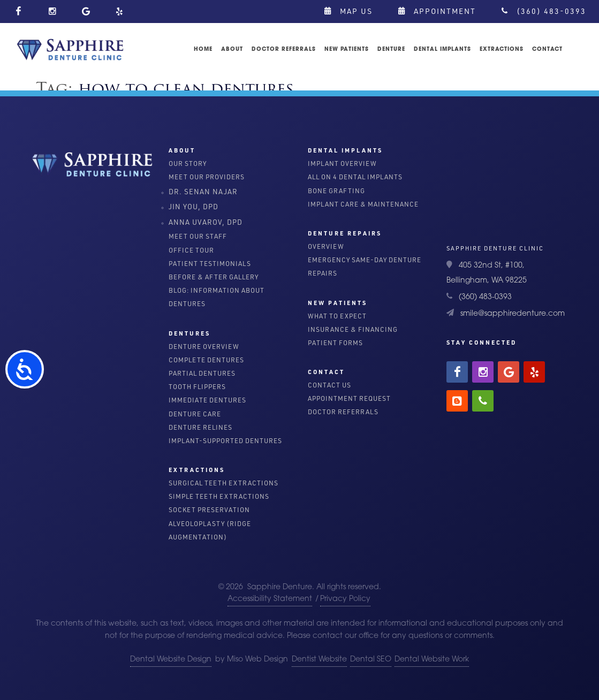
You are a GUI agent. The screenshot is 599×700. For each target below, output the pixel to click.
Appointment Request (349, 398)
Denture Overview (204, 347)
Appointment (437, 11)
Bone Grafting (336, 191)
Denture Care (195, 414)
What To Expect (337, 316)
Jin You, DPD (194, 206)
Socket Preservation (209, 510)
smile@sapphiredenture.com (513, 314)
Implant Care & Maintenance (363, 204)
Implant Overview (342, 163)
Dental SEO (371, 660)
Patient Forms (335, 343)
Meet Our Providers (207, 177)
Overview (326, 246)
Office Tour (191, 250)
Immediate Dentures (207, 400)
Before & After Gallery (214, 277)
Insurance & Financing (353, 329)
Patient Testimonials (210, 264)
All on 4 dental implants (355, 177)
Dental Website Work (432, 660)
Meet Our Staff (198, 236)
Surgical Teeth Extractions (223, 483)
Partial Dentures (202, 373)
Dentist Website (319, 660)
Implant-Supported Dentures (225, 441)
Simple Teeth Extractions (219, 496)
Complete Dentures (206, 360)
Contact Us (329, 385)
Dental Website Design (171, 660)
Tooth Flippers (197, 387)
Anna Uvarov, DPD (206, 222)
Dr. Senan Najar (203, 191)
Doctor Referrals (343, 412)
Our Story (188, 163)
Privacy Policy (345, 599)
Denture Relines (200, 427)
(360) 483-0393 (544, 11)
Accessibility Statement (270, 599)
